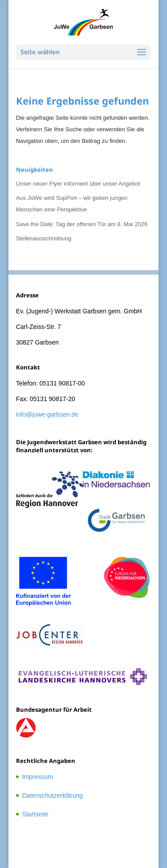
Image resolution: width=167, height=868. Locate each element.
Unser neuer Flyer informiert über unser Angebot (78, 184)
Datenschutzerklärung (53, 795)
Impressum (38, 777)
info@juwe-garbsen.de (47, 414)
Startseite (35, 814)
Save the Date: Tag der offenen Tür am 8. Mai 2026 (82, 224)
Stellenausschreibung (44, 238)
